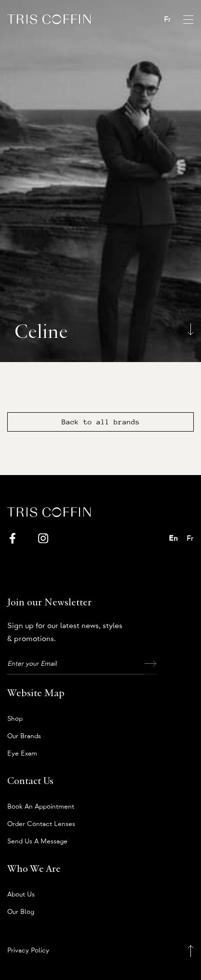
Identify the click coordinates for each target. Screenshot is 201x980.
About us (21, 895)
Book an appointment (41, 807)
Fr (167, 19)
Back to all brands (101, 422)
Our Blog (21, 912)
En (173, 538)
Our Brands (24, 736)
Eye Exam (22, 754)
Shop (15, 719)
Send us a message (37, 841)
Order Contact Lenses (41, 824)
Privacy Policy (28, 951)
